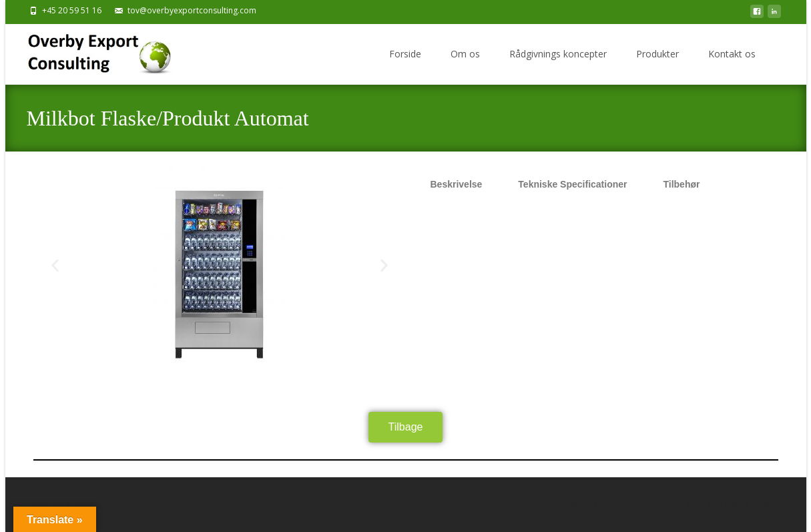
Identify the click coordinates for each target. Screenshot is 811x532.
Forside (405, 54)
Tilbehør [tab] (681, 184)
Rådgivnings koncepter (558, 54)
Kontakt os (732, 54)
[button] (55, 265)
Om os (465, 54)
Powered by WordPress (604, 504)
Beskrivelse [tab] (457, 184)
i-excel (695, 504)
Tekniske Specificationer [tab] (572, 184)
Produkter (657, 54)
